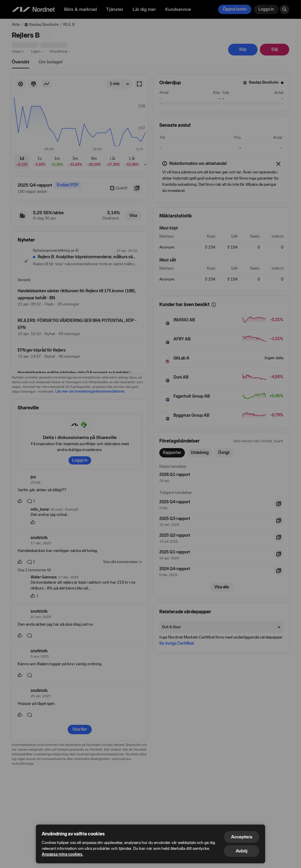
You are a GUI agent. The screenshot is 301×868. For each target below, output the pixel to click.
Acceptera (242, 837)
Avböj (242, 851)
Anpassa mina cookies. (62, 854)
